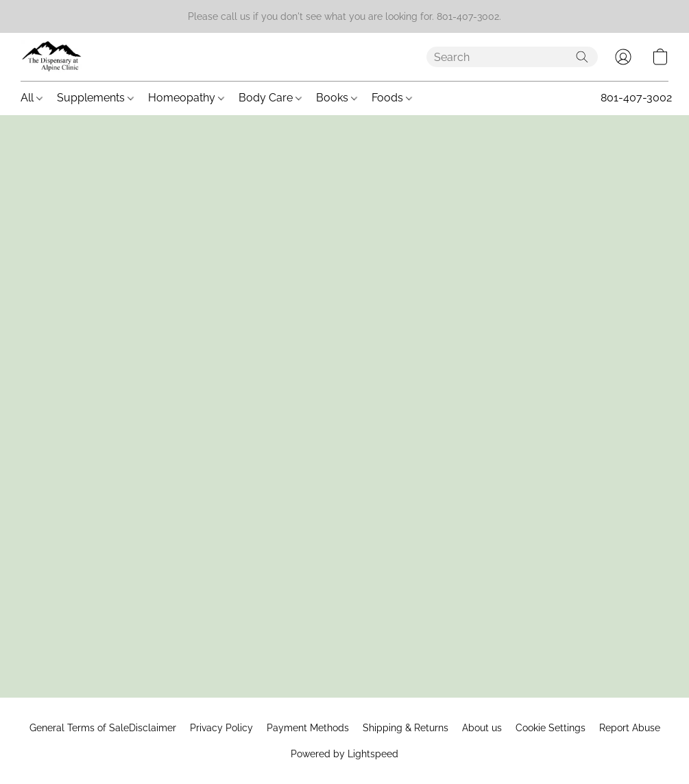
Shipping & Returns (406, 728)
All (32, 98)
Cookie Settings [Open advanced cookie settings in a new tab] (551, 728)
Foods (392, 98)
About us (482, 728)
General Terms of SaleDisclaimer (103, 728)
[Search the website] (582, 57)
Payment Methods (308, 728)
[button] (52, 57)
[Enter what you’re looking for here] (512, 57)
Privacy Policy (221, 728)
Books (337, 98)
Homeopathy (186, 98)
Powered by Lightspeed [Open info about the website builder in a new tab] (344, 754)
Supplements (95, 98)
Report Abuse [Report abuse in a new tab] (630, 728)
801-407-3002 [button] (636, 98)
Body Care (270, 98)
